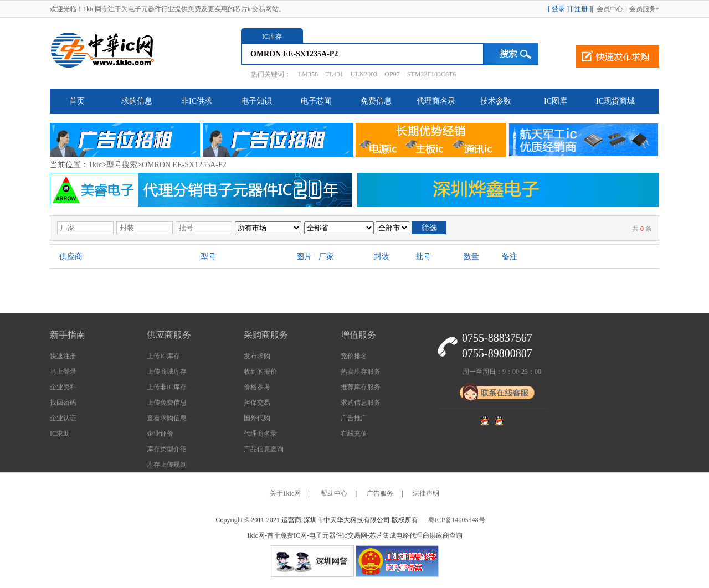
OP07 (392, 74)
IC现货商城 (615, 101)
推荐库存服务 (361, 387)
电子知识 (256, 101)
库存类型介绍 (167, 449)
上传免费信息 (167, 403)
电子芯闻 (316, 101)
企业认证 (63, 418)
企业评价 (160, 434)
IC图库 (556, 101)
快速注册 (63, 356)
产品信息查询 (264, 449)
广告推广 (354, 418)
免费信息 (376, 101)
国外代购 (257, 418)
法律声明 (426, 493)
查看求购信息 (167, 418)
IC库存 (272, 37)
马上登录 (63, 372)
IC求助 (60, 434)
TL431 (334, 74)
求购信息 (137, 101)
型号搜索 (122, 165)
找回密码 (63, 403)
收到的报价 (260, 372)
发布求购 (257, 356)
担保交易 (257, 403)
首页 (77, 101)
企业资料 (63, 387)
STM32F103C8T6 (432, 74)
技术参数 (496, 101)
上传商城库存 (167, 372)
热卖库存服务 (361, 372)
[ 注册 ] (581, 9)
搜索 (511, 54)
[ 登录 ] (558, 9)
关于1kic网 (286, 493)
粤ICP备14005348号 (457, 520)
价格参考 (257, 387)
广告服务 (380, 493)
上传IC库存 (163, 356)
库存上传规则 (167, 465)
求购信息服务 (361, 403)
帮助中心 (334, 493)
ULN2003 (364, 74)
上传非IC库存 (167, 387)
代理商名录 (436, 101)
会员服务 (643, 9)
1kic (95, 165)
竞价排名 (354, 356)
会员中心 (609, 9)
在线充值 (354, 434)
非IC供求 (197, 101)
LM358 (308, 74)
